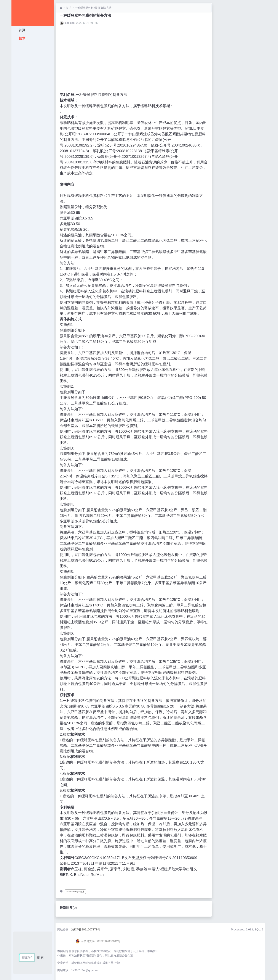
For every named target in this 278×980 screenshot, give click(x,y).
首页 (21, 30)
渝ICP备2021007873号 (86, 929)
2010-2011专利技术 (75, 892)
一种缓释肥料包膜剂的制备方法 (93, 8)
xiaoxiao (69, 23)
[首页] (61, 8)
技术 (21, 38)
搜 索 (40, 957)
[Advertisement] (33, 107)
